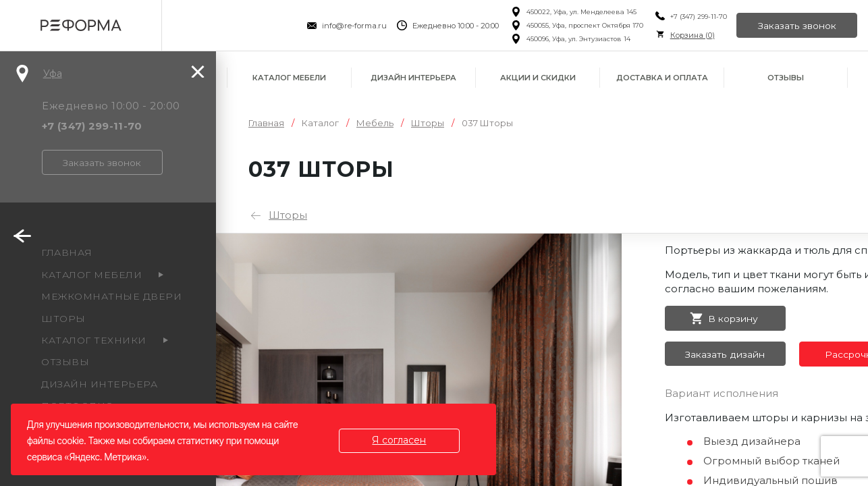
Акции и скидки (538, 78)
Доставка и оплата (662, 78)
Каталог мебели (289, 78)
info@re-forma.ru (353, 26)
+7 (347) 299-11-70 (697, 17)
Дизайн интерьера (413, 78)
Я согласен (400, 440)
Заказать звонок (796, 26)
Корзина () (690, 35)
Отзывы (786, 78)
